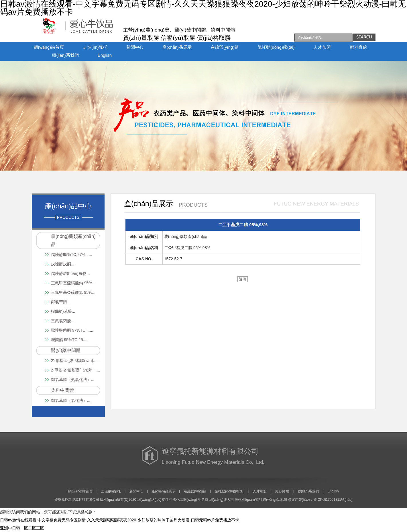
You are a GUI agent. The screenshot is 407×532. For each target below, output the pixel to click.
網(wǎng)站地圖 (275, 500)
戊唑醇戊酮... (63, 264)
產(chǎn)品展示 (177, 47)
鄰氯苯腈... (61, 302)
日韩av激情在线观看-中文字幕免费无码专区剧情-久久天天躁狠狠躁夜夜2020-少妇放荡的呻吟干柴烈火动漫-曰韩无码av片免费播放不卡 (120, 520)
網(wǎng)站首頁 (49, 47)
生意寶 (203, 500)
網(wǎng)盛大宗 (222, 500)
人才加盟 (322, 47)
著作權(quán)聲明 (248, 500)
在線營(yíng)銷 (225, 47)
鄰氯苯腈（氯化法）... (71, 400)
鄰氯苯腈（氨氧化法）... (73, 380)
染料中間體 (62, 390)
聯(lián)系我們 (65, 55)
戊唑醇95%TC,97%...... (72, 255)
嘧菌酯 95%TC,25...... (70, 340)
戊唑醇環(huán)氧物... (70, 273)
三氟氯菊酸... (63, 321)
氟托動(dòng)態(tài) (276, 47)
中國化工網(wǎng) (183, 500)
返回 (243, 279)
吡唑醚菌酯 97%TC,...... (72, 330)
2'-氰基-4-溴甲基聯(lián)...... (75, 361)
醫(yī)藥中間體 (66, 350)
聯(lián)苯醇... (63, 311)
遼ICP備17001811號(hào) (333, 500)
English (105, 55)
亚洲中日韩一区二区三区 (22, 528)
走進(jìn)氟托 (95, 47)
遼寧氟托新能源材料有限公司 (77, 500)
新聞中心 (135, 47)
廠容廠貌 (358, 47)
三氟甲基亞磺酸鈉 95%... (73, 283)
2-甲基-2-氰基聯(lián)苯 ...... (76, 370)
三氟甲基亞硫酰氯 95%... (73, 292)
